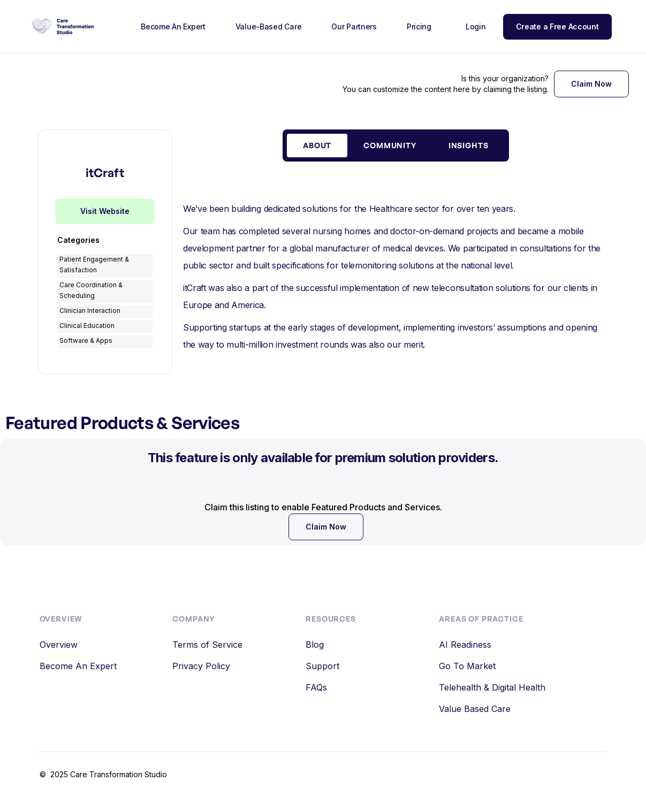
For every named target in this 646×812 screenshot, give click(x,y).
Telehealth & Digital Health (492, 687)
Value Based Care (475, 709)
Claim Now (591, 84)
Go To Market (467, 666)
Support (322, 666)
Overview (59, 645)
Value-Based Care (269, 26)
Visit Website (105, 211)
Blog (315, 645)
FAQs (316, 687)
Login (476, 26)
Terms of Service (207, 645)
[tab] (317, 145)
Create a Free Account (557, 26)
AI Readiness (465, 645)
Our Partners (354, 26)
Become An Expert (173, 26)
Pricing (419, 26)
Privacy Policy (201, 666)
